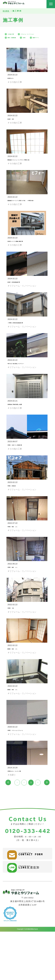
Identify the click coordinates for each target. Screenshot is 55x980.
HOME (6, 11)
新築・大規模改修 (16, 41)
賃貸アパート (14, 44)
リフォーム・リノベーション (21, 37)
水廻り (34, 41)
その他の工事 (14, 34)
